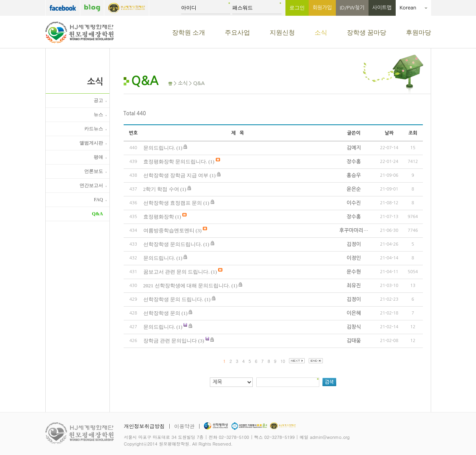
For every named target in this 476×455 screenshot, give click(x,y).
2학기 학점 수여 (161, 189)
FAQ (98, 200)
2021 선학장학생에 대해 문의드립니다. (187, 286)
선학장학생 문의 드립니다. (173, 299)
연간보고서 (91, 185)
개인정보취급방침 (144, 426)
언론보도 (94, 171)
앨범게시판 (91, 143)
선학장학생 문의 (162, 313)
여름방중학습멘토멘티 (169, 230)
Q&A (98, 214)
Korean (413, 8)
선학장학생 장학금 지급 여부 (176, 175)
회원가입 (322, 8)
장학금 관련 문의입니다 (170, 341)
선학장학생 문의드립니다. (173, 244)
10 (283, 361)
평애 (98, 157)
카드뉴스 (94, 129)
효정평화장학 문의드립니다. (175, 162)
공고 (98, 100)
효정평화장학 (159, 217)
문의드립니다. (159, 148)
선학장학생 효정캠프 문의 (173, 203)
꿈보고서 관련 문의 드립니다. (177, 272)
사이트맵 (382, 8)
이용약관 (184, 426)
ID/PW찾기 (352, 8)
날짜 (389, 133)
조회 (413, 133)
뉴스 (98, 115)
